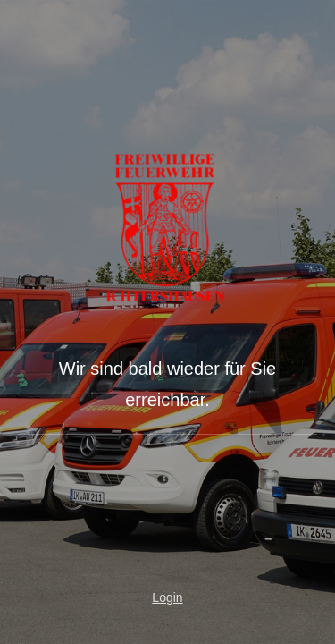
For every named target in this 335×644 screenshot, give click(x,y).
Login (167, 597)
